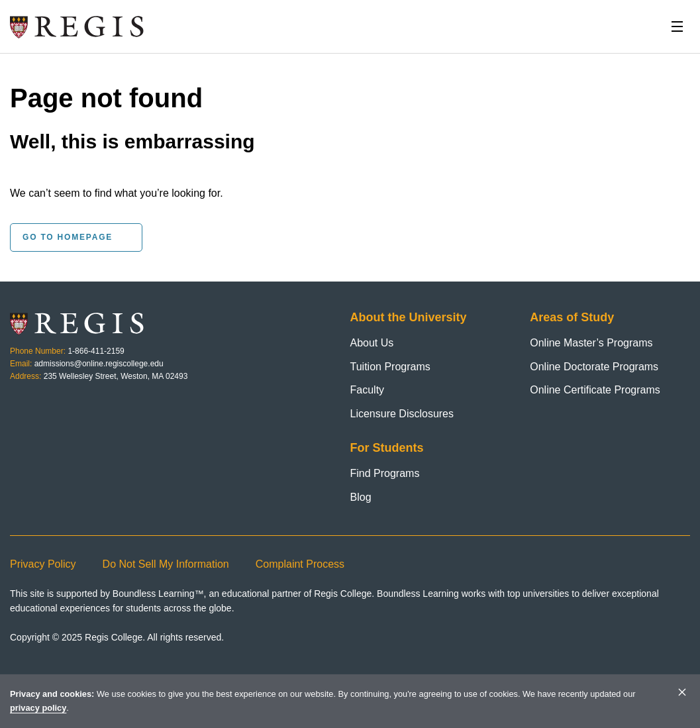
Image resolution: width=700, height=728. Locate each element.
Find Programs (385, 473)
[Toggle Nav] (677, 26)
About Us (372, 343)
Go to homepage (68, 237)
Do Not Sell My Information (166, 564)
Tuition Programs (390, 367)
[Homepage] (77, 26)
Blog (361, 497)
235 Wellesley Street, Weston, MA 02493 (116, 376)
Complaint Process (300, 564)
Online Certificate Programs (595, 390)
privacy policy (38, 708)
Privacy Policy (43, 564)
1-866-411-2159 (96, 351)
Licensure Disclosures (402, 414)
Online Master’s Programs (591, 343)
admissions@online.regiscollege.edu (99, 364)
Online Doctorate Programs (594, 367)
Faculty (368, 390)
